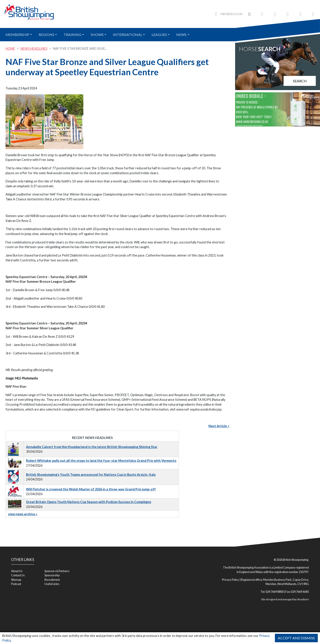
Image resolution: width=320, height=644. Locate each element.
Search (300, 81)
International (128, 35)
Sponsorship (52, 575)
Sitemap (16, 580)
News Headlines (34, 48)
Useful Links (52, 584)
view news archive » (23, 514)
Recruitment (52, 580)
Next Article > (219, 426)
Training (72, 35)
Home (10, 48)
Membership (17, 35)
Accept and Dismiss (296, 638)
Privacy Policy (231, 580)
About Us (17, 571)
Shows (97, 35)
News (181, 35)
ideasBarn (303, 599)
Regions (46, 35)
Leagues (159, 35)
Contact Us (18, 575)
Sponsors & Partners (57, 571)
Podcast (16, 584)
